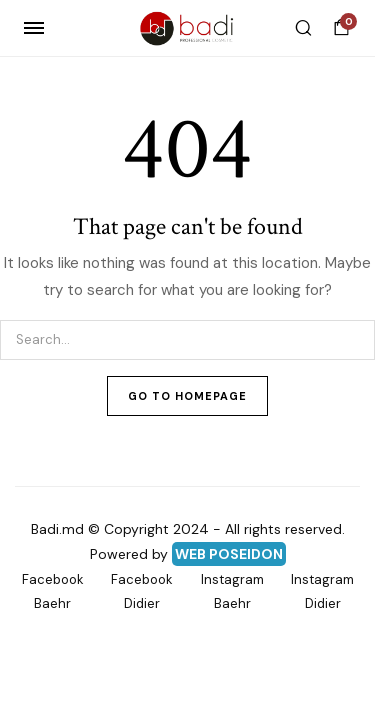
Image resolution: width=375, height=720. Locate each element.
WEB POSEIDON (229, 554)
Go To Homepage (187, 396)
